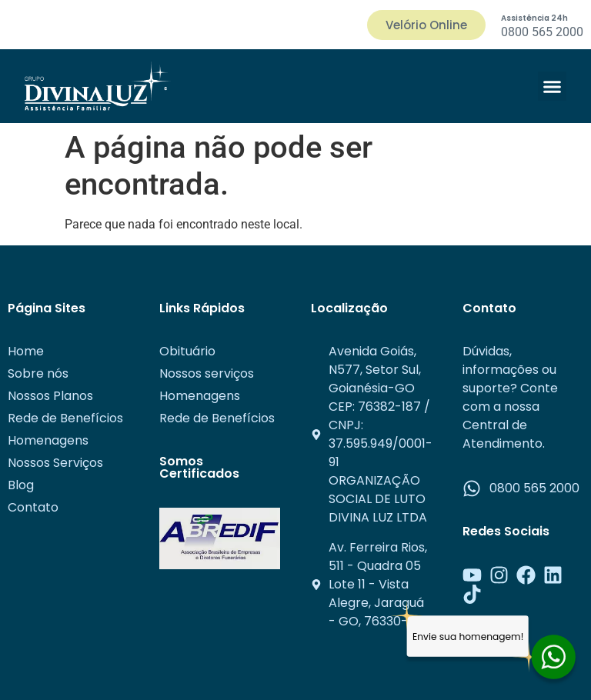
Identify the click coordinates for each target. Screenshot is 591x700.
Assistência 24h (534, 18)
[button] (553, 86)
